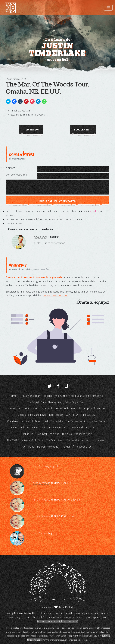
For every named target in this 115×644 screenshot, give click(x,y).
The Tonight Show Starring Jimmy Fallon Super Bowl (56, 402)
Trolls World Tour (30, 396)
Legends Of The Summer (25, 427)
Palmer (13, 396)
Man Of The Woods (48, 447)
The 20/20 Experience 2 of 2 (77, 434)
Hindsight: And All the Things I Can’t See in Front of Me (73, 396)
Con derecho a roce (18, 421)
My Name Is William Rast (55, 427)
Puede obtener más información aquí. (57, 621)
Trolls (31, 447)
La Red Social (98, 421)
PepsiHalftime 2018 (95, 408)
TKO (22, 447)
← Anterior (31, 130)
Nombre (10, 168)
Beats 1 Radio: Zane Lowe (32, 415)
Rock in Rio (27, 434)
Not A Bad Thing (80, 427)
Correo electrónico (16, 175)
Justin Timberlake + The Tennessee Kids (65, 421)
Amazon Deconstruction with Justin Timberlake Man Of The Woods (44, 408)
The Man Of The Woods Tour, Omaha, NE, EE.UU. (48, 88)
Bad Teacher (56, 415)
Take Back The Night (48, 434)
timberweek (99, 440)
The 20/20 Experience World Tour (25, 440)
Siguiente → (83, 130)
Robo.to (97, 427)
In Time (36, 421)
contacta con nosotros (55, 296)
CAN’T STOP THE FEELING (80, 415)
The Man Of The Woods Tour (77, 447)
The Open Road (55, 440)
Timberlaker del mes (78, 440)
